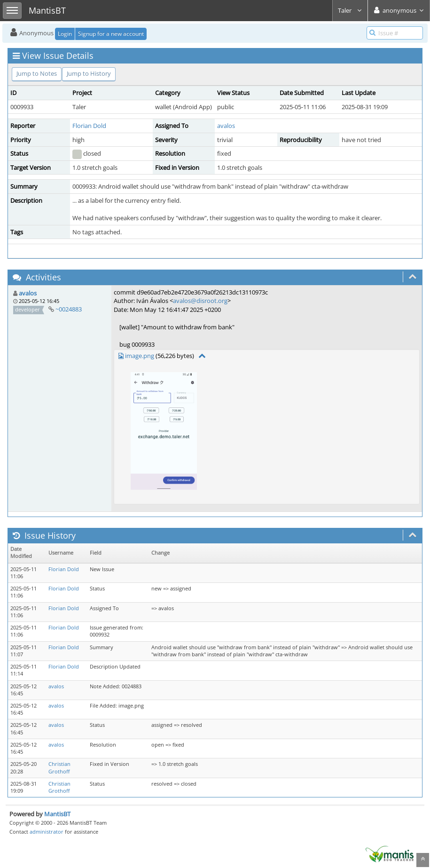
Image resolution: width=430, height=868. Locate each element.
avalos (226, 126)
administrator (47, 832)
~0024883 (69, 309)
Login (65, 34)
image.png (140, 356)
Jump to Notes (37, 73)
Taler (350, 10)
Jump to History (89, 73)
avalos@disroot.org (200, 301)
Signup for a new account (111, 34)
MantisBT (57, 814)
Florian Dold (89, 126)
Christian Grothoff (59, 768)
